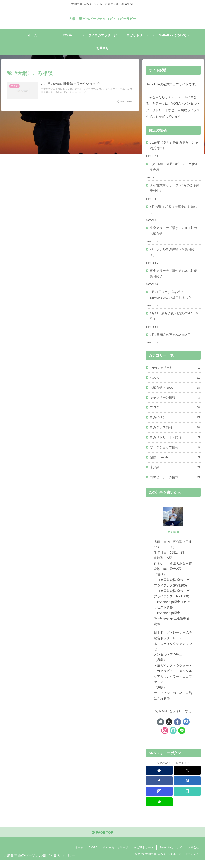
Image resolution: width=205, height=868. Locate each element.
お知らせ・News (175, 393)
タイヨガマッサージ (116, 856)
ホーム (79, 856)
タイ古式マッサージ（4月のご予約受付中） (175, 189)
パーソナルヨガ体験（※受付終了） (172, 255)
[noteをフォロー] (173, 738)
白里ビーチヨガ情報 (175, 485)
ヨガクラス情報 (175, 434)
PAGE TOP (102, 840)
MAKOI (173, 540)
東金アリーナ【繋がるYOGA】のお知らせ (174, 233)
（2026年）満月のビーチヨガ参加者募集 (174, 167)
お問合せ (193, 856)
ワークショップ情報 (175, 454)
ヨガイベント (175, 423)
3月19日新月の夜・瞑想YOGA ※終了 (175, 320)
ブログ (175, 413)
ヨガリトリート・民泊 (175, 444)
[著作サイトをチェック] (160, 729)
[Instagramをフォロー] (165, 738)
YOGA (175, 382)
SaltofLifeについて (171, 856)
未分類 (175, 474)
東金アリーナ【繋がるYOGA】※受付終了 (174, 276)
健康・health (175, 464)
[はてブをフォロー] (186, 729)
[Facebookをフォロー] (178, 729)
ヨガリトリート (144, 856)
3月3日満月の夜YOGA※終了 (171, 339)
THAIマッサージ (175, 372)
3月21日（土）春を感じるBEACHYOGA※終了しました (171, 298)
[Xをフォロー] (169, 729)
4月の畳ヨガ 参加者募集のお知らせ (174, 211)
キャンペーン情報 (175, 403)
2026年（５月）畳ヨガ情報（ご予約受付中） (174, 145)
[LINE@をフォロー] (182, 738)
